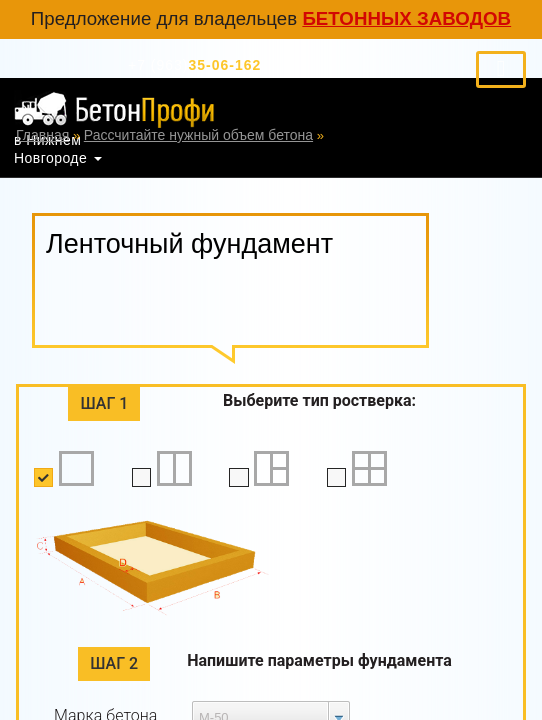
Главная (42, 135)
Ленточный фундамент (402, 135)
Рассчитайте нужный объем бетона (198, 135)
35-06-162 (194, 65)
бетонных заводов (406, 18)
